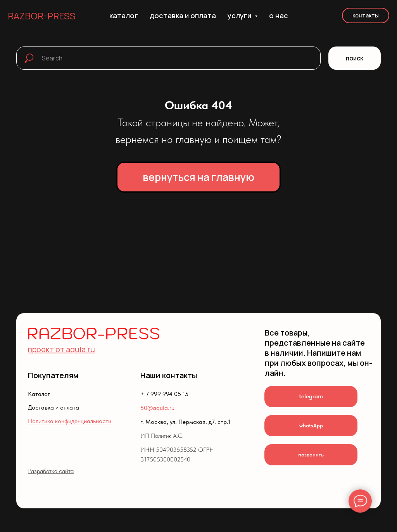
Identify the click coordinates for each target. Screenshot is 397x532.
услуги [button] (240, 15)
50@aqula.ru (157, 408)
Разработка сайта (51, 471)
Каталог (39, 394)
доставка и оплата (183, 15)
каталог (124, 15)
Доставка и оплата (54, 407)
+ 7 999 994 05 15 (164, 394)
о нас (279, 15)
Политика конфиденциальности (70, 421)
